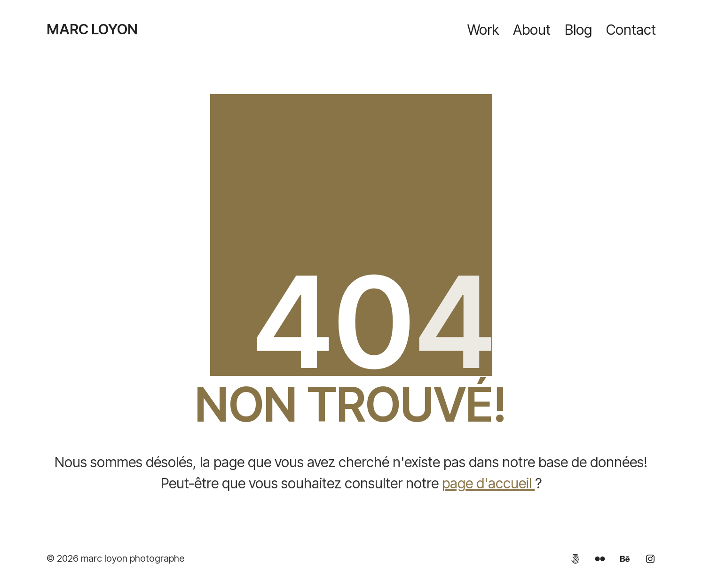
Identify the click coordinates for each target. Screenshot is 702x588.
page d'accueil (489, 483)
